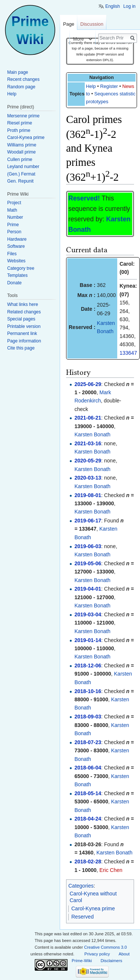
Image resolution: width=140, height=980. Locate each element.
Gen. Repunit (20, 181)
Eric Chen (111, 870)
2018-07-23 (88, 742)
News (128, 86)
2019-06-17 (88, 521)
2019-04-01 (88, 589)
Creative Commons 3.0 (105, 947)
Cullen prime (20, 159)
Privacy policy (97, 954)
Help (91, 86)
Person (14, 232)
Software (16, 246)
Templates (17, 275)
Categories (81, 886)
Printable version (24, 326)
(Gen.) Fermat (21, 174)
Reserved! (84, 198)
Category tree (21, 268)
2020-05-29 (88, 461)
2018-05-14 (88, 793)
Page (69, 24)
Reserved (83, 917)
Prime (13, 225)
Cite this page (21, 348)
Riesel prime (20, 123)
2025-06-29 (88, 384)
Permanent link (22, 333)
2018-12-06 (88, 666)
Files (12, 254)
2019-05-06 (88, 563)
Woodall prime (21, 152)
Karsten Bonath (92, 434)
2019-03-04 (88, 614)
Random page (21, 87)
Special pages (21, 319)
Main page (18, 72)
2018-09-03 (88, 717)
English (113, 6)
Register (109, 86)
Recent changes (23, 79)
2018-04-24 (88, 819)
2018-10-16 (88, 691)
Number (15, 217)
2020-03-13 (88, 478)
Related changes (24, 312)
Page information (24, 341)
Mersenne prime (23, 116)
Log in (129, 6)
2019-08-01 (88, 495)
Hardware (17, 239)
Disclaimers (112, 961)
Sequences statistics (116, 94)
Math (12, 210)
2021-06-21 (88, 418)
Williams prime (22, 145)
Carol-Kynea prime (93, 908)
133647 (128, 353)
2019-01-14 (88, 640)
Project (14, 203)
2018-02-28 (88, 862)
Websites (16, 261)
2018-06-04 (88, 768)
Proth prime (19, 130)
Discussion (92, 24)
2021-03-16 (88, 443)
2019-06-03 (88, 546)
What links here (23, 304)
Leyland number (23, 167)
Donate (14, 283)
